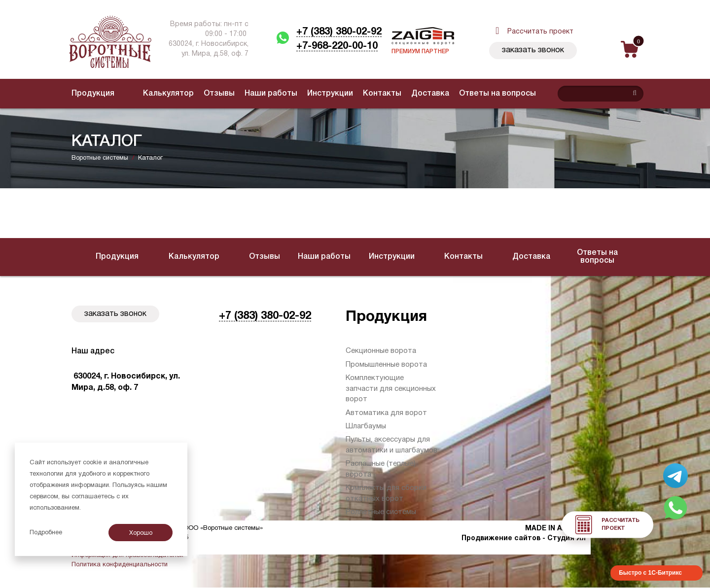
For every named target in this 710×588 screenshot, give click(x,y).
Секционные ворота (381, 351)
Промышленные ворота (386, 365)
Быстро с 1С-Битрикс (650, 573)
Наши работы (252, 94)
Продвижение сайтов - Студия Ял (524, 538)
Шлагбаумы (366, 426)
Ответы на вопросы (479, 94)
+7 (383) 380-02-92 (339, 32)
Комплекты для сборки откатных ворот (386, 493)
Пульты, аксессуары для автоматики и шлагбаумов (391, 445)
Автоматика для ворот (386, 413)
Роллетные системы (381, 512)
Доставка (411, 94)
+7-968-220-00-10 (337, 46)
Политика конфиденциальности (120, 565)
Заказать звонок (533, 50)
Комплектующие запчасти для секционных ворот (391, 389)
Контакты (363, 94)
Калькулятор (150, 94)
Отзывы (200, 94)
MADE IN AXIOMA (555, 529)
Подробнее (46, 533)
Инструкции (311, 94)
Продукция (93, 94)
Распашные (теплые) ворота (381, 469)
